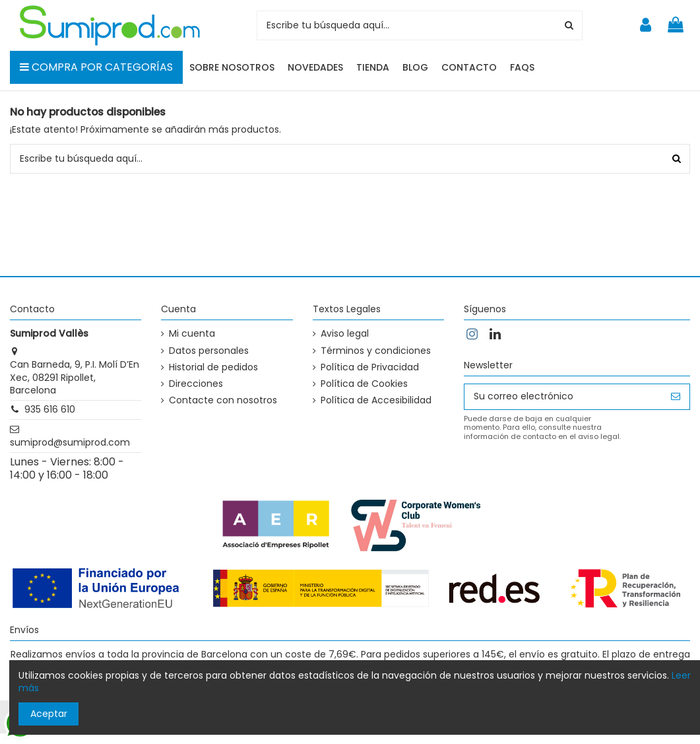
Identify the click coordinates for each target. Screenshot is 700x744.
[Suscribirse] (676, 397)
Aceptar (49, 714)
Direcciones (196, 384)
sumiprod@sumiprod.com (70, 442)
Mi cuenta (192, 334)
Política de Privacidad (370, 367)
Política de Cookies (364, 384)
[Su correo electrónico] (563, 397)
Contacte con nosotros (223, 400)
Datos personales (209, 351)
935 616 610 (50, 409)
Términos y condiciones (376, 351)
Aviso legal (345, 334)
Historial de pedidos (213, 367)
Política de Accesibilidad (376, 400)
